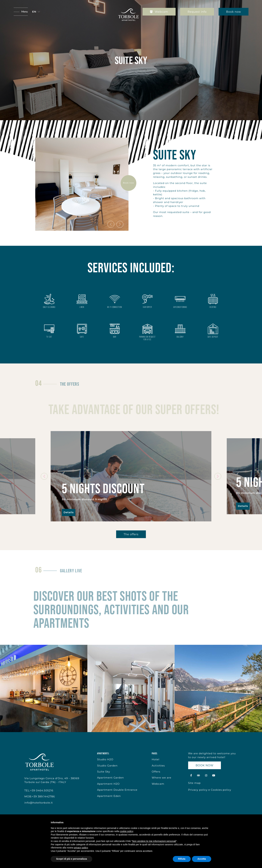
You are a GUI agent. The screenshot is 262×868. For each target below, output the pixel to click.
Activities (158, 766)
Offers (156, 772)
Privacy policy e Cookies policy (210, 790)
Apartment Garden (110, 778)
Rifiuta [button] (182, 859)
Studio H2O (105, 759)
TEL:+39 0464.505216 (39, 790)
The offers (131, 534)
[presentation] (111, 224)
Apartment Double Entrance (117, 790)
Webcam (159, 12)
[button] (36, 12)
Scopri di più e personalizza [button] (72, 859)
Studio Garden (107, 766)
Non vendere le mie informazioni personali (154, 841)
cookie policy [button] (126, 831)
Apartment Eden (109, 796)
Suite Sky (104, 772)
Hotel (156, 759)
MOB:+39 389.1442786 (40, 796)
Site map (194, 783)
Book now (234, 12)
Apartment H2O (108, 784)
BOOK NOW (205, 765)
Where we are (161, 778)
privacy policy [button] (81, 848)
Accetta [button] (202, 859)
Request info (197, 12)
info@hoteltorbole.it (39, 803)
